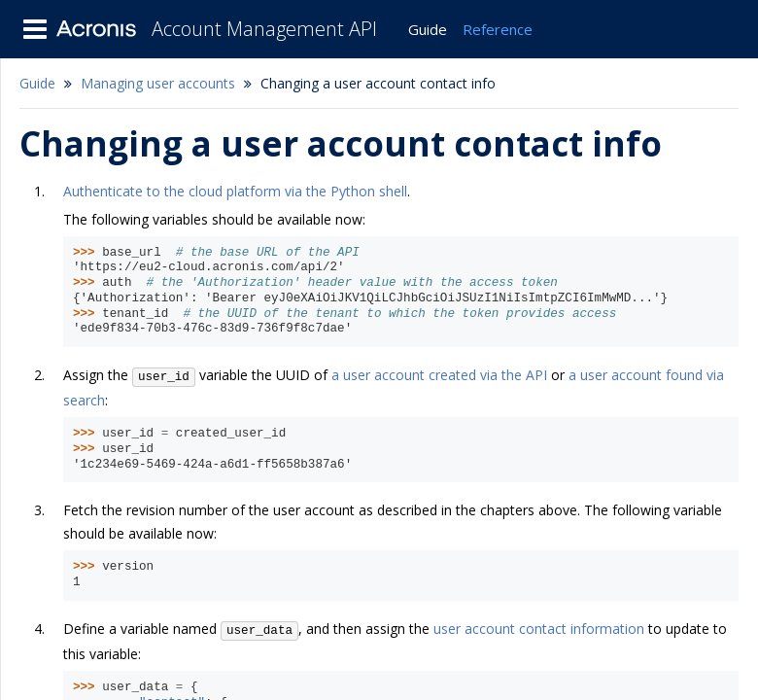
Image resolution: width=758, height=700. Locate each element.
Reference (498, 29)
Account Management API (264, 29)
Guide (428, 29)
